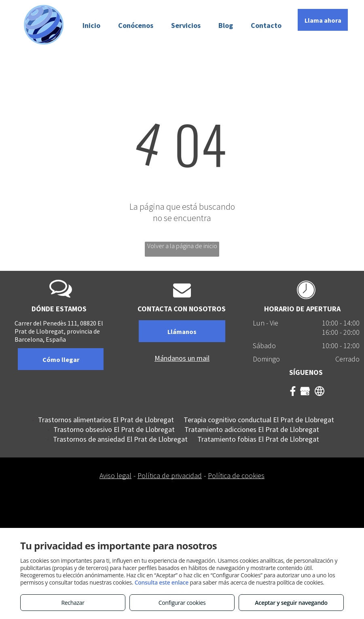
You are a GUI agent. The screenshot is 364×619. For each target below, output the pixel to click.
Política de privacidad (170, 475)
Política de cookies (236, 475)
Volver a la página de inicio (182, 246)
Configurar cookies (182, 603)
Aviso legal (115, 475)
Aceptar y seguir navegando (291, 603)
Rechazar (73, 603)
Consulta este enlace (162, 582)
